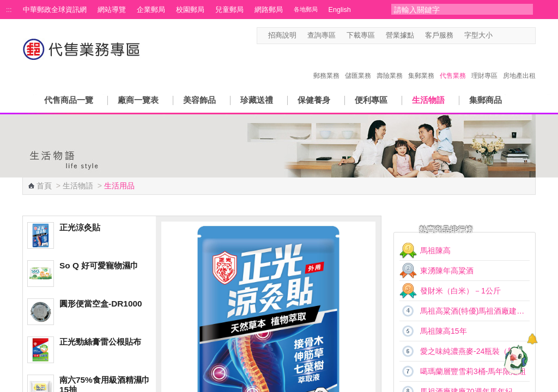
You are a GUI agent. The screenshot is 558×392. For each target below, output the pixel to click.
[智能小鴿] (514, 359)
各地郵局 (306, 9)
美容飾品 (199, 100)
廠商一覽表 (138, 100)
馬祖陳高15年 (444, 331)
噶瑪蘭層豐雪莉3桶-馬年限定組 (473, 371)
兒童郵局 (229, 10)
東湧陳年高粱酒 (447, 271)
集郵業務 (421, 64)
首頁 (44, 186)
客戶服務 (439, 35)
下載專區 (361, 35)
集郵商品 (486, 100)
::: (9, 10)
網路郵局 (269, 10)
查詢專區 (322, 35)
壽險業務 (390, 64)
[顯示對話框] (532, 339)
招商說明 (282, 35)
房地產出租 (519, 64)
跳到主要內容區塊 (6, 6)
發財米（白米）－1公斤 (460, 291)
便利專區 (371, 100)
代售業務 (453, 64)
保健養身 (314, 100)
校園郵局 (190, 10)
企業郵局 (151, 10)
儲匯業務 (358, 64)
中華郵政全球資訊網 (55, 10)
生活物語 (428, 100)
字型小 (499, 36)
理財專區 (484, 64)
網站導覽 (112, 10)
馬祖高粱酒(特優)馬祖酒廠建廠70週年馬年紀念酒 (475, 311)
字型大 (520, 36)
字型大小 (478, 35)
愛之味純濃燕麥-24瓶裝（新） (471, 351)
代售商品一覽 (69, 100)
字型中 (510, 36)
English (340, 10)
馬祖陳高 (435, 250)
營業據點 (400, 35)
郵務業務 (326, 64)
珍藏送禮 (257, 100)
